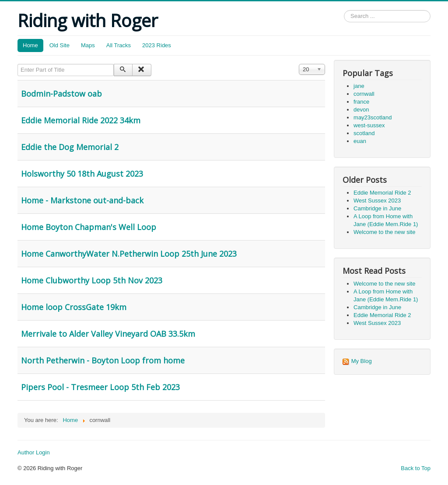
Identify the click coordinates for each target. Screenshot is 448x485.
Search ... (344, 10)
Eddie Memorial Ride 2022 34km (81, 120)
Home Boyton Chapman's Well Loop (89, 227)
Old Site (59, 45)
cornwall (364, 94)
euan (360, 141)
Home (30, 45)
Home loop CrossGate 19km (74, 307)
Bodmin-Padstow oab (61, 94)
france (361, 102)
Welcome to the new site (384, 232)
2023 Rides (157, 45)
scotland (364, 133)
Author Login (34, 452)
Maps (88, 45)
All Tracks (119, 45)
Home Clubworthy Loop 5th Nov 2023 (92, 280)
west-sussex (369, 125)
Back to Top (416, 468)
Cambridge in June (377, 208)
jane (359, 86)
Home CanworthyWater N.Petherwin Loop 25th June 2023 (129, 254)
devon (361, 110)
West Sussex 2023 (377, 201)
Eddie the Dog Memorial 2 (70, 147)
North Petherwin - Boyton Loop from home (103, 360)
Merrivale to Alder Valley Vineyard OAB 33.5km (108, 334)
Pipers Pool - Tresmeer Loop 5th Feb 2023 (100, 387)
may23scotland (373, 117)
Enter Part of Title (18, 64)
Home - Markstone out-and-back (82, 200)
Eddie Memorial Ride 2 (382, 193)
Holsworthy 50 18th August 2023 (82, 174)
